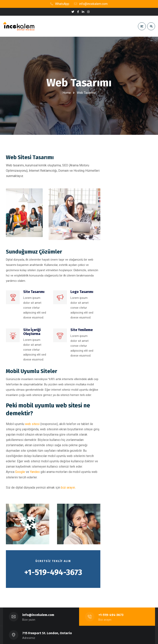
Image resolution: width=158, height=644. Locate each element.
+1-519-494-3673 (111, 615)
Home (67, 93)
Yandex (35, 472)
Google (20, 472)
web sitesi (32, 424)
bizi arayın (68, 488)
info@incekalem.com (38, 615)
